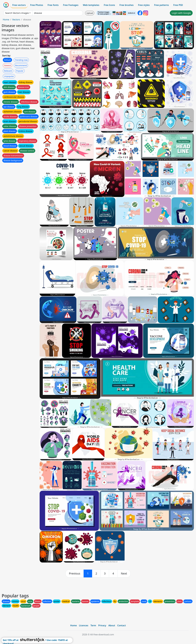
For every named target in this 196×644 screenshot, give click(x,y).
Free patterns (161, 5)
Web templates (91, 5)
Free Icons (109, 5)
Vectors (16, 20)
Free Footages (71, 5)
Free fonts (53, 5)
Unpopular (9, 76)
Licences (84, 625)
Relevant (8, 71)
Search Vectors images (17, 13)
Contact (122, 625)
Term (93, 625)
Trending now (21, 60)
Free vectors (19, 5)
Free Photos (37, 5)
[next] (124, 574)
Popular (20, 71)
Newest (7, 65)
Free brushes (126, 5)
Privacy (102, 625)
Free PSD (178, 5)
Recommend (21, 65)
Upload (90, 13)
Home (6, 20)
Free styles (144, 5)
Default (7, 60)
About (112, 625)
